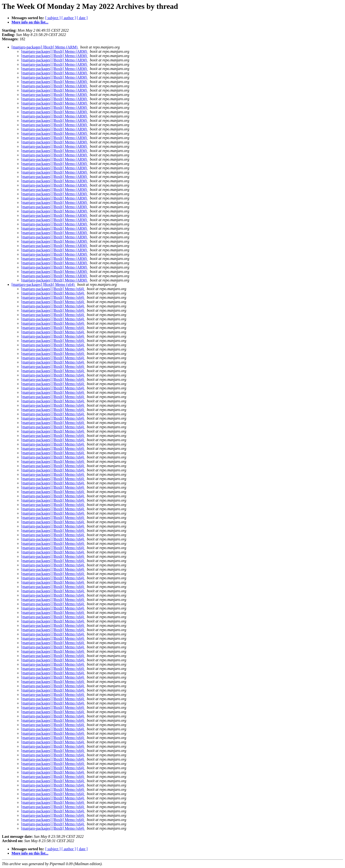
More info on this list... (30, 22)
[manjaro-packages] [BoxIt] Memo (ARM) (45, 47)
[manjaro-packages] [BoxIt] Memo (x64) (43, 284)
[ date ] (82, 18)
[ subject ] (53, 18)
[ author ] (69, 18)
